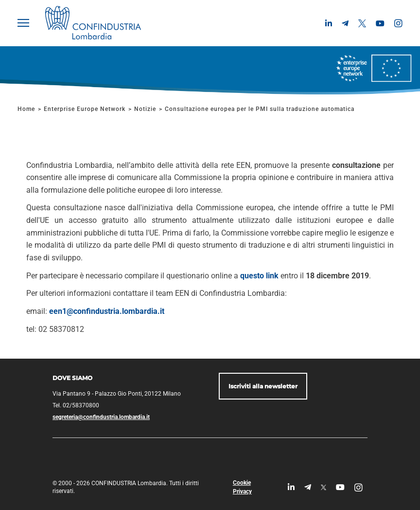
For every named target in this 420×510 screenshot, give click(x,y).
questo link (259, 276)
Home (26, 109)
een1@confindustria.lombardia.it (107, 311)
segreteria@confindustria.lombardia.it (101, 417)
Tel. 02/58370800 (76, 405)
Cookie (242, 483)
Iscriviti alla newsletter (263, 386)
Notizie (145, 109)
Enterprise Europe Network (86, 109)
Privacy (242, 492)
